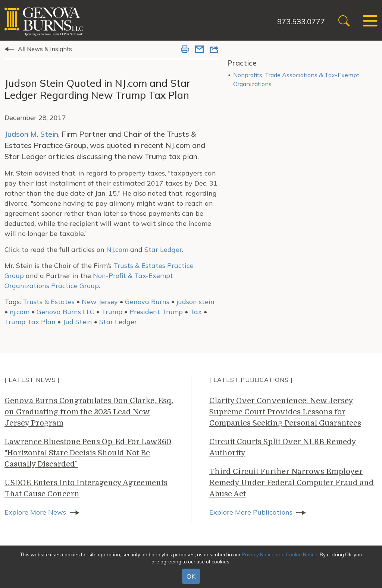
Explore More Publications (251, 512)
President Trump (156, 312)
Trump (112, 312)
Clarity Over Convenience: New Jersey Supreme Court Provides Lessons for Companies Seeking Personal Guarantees (285, 412)
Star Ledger (163, 249)
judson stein (195, 302)
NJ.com (117, 249)
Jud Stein (77, 322)
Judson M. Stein (31, 134)
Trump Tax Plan (30, 322)
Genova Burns (147, 302)
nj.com (20, 312)
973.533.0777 (301, 21)
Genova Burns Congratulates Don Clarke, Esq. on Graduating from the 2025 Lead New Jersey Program (89, 412)
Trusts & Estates (49, 302)
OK (191, 576)
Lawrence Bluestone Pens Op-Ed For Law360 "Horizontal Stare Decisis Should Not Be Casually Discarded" (88, 453)
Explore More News (35, 512)
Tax (196, 312)
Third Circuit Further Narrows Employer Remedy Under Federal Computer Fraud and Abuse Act (292, 483)
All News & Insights (45, 49)
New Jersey (100, 302)
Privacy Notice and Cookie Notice (280, 554)
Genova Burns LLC (65, 312)
